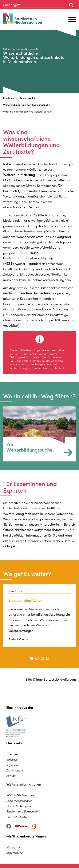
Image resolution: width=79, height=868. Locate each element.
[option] (39, 62)
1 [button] (32, 658)
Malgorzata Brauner (49, 530)
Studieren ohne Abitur (25, 601)
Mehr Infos (17, 639)
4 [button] (48, 658)
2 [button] (37, 658)
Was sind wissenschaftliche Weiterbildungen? (28, 112)
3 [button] (42, 658)
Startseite (9, 98)
